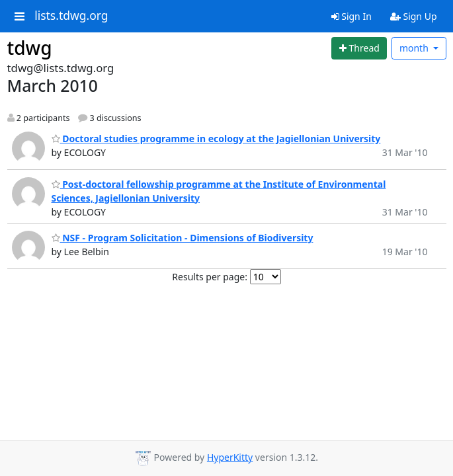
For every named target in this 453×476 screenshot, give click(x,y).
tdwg (30, 48)
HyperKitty (230, 457)
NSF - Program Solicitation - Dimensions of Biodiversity (183, 238)
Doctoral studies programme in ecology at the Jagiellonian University (216, 139)
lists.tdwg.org (71, 16)
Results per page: (210, 277)
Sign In (351, 16)
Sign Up (414, 16)
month (415, 48)
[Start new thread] (359, 48)
